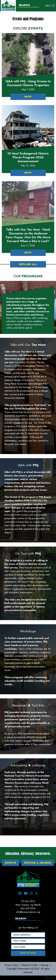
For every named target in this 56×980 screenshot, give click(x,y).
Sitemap (45, 965)
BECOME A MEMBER (38, 863)
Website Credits (29, 965)
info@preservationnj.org (28, 912)
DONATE (11, 863)
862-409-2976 (28, 908)
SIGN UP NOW (28, 953)
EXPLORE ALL (28, 264)
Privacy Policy (11, 965)
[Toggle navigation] (50, 6)
